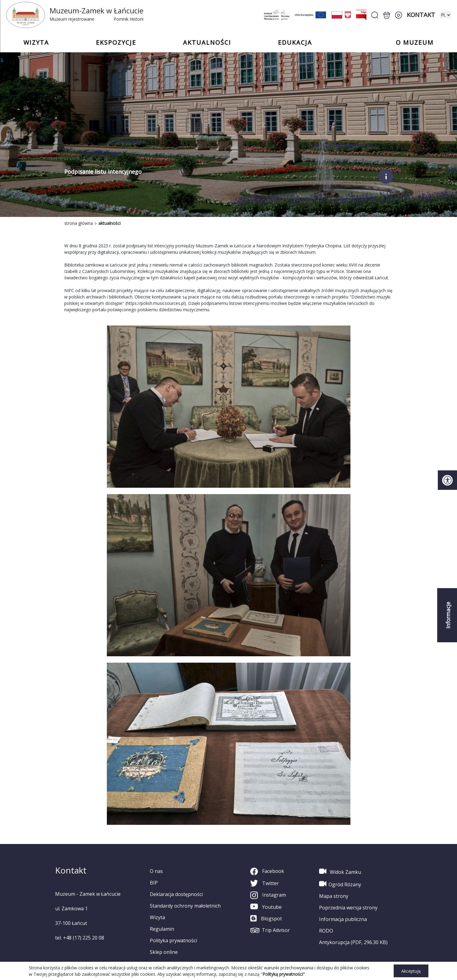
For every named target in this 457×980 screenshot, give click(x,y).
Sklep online (164, 952)
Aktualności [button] (207, 43)
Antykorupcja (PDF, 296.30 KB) (353, 942)
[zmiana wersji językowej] (445, 15)
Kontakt (421, 15)
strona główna (79, 223)
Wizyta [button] (36, 43)
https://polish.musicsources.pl (156, 303)
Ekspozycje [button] (116, 43)
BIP (154, 883)
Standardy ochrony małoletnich (185, 906)
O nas (156, 871)
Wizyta (157, 917)
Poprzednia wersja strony (348, 908)
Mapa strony (334, 896)
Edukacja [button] (295, 43)
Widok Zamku (340, 871)
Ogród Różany (340, 884)
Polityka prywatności (173, 940)
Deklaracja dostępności (176, 894)
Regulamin (162, 929)
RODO (326, 931)
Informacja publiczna (343, 919)
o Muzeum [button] (415, 43)
